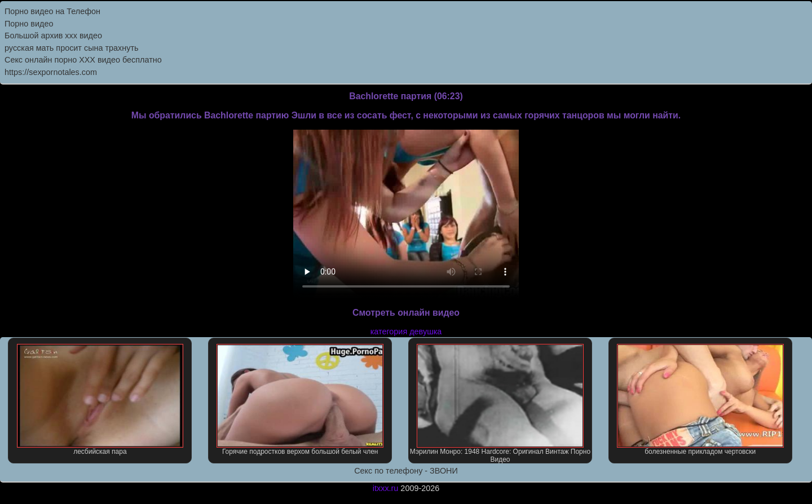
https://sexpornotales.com (51, 72)
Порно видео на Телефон (52, 11)
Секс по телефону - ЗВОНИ (406, 471)
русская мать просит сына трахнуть (71, 48)
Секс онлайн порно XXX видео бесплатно (83, 60)
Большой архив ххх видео (53, 36)
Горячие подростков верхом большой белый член (300, 400)
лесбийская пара (100, 400)
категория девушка (406, 331)
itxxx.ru (386, 488)
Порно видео (29, 24)
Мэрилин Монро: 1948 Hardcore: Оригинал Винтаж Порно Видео (500, 404)
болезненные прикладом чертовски (700, 400)
